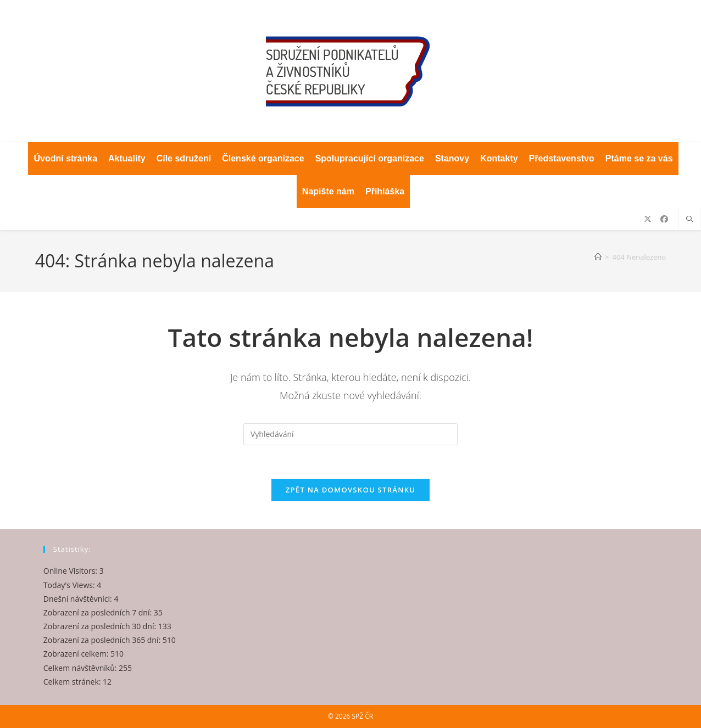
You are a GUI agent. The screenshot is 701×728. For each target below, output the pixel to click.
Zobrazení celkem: (77, 654)
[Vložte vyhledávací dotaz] (350, 434)
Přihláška (385, 191)
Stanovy (452, 158)
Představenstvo (562, 158)
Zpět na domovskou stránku (350, 490)
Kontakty (499, 158)
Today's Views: (70, 584)
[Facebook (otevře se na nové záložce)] (664, 219)
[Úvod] (598, 257)
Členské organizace (263, 158)
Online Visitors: (71, 571)
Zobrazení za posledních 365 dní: (103, 640)
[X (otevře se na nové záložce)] (648, 219)
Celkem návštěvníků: (81, 667)
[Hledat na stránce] (689, 220)
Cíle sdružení (184, 158)
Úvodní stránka (65, 158)
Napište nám (328, 191)
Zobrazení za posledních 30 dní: (101, 626)
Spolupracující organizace (370, 158)
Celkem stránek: (73, 681)
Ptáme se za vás (639, 158)
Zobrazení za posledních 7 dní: (99, 612)
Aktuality (127, 158)
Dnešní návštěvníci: (79, 598)
